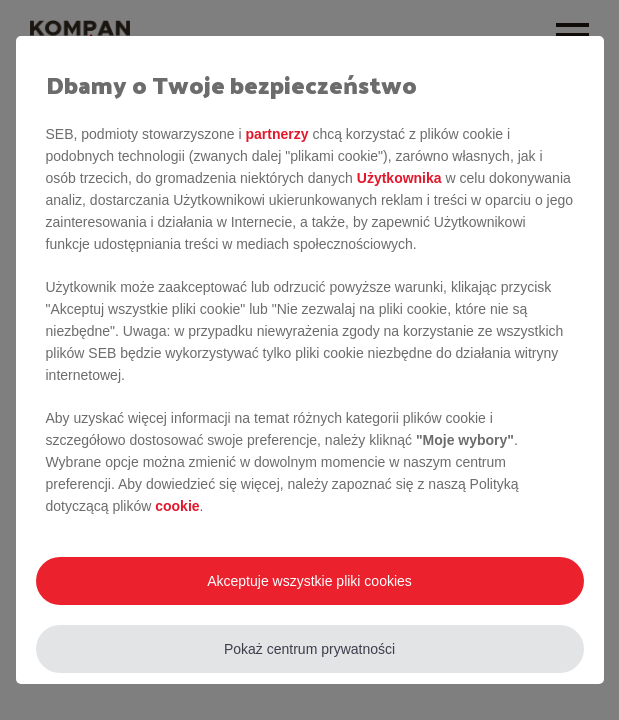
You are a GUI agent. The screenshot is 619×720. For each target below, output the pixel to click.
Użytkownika (399, 178)
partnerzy (276, 134)
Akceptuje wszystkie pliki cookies (309, 581)
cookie (177, 506)
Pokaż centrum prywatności (309, 649)
